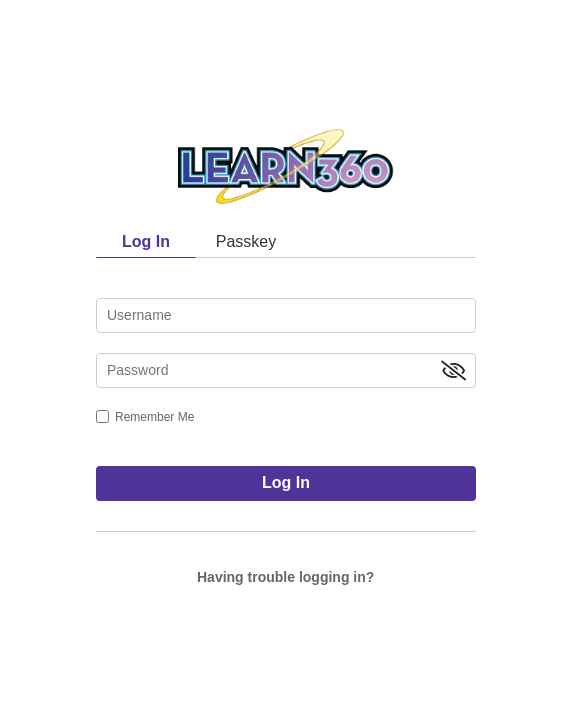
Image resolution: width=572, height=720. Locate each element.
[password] (286, 370)
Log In (286, 482)
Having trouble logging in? (285, 577)
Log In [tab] (146, 241)
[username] (286, 315)
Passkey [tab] (246, 241)
